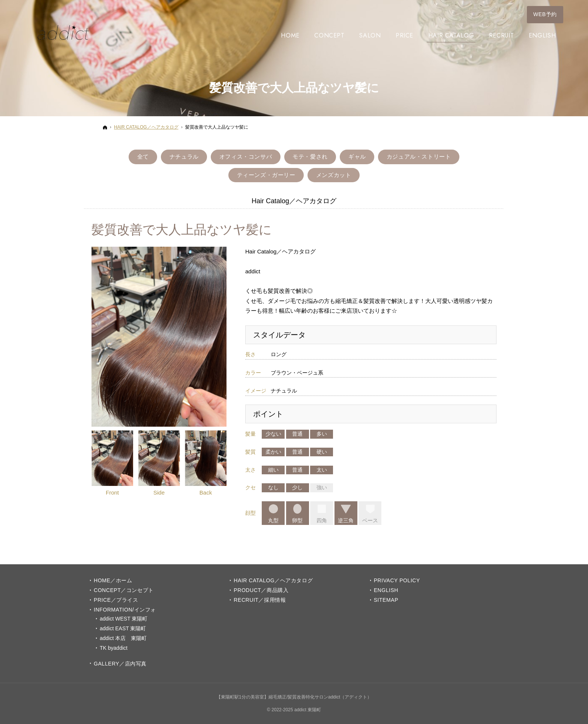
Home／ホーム (113, 580)
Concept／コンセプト (124, 590)
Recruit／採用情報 (260, 600)
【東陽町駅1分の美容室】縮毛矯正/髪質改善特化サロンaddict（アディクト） (294, 697)
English (386, 590)
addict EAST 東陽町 (123, 628)
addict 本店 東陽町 (123, 638)
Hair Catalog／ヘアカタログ (273, 580)
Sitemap (386, 600)
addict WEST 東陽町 (124, 619)
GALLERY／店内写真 (120, 664)
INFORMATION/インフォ (125, 610)
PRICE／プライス (116, 600)
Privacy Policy (397, 580)
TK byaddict (114, 648)
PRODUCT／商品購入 (261, 590)
